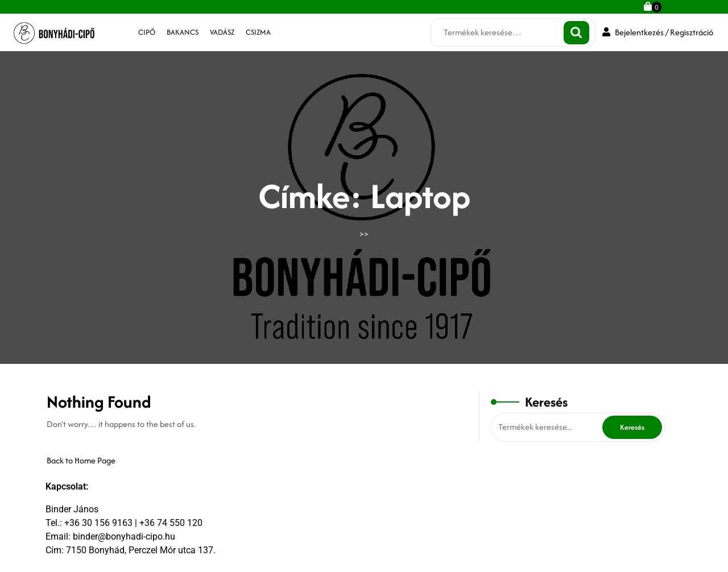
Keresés (576, 33)
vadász (222, 32)
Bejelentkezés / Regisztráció (658, 32)
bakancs (183, 32)
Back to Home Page (81, 460)
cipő (147, 32)
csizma (258, 32)
